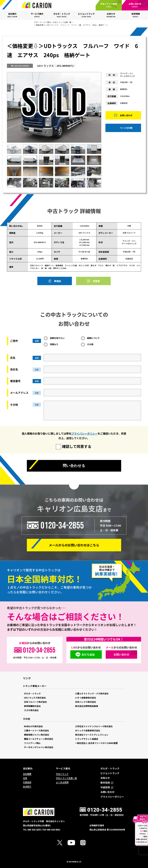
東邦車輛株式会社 (32, 706)
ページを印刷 (126, 129)
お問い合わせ (126, 116)
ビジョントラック (110, 773)
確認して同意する (77, 446)
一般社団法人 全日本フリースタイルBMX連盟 (96, 743)
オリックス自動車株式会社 (88, 730)
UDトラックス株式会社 (35, 698)
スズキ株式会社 (31, 710)
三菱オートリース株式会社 (36, 730)
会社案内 (28, 768)
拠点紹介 (27, 786)
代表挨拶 (27, 782)
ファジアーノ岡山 (32, 743)
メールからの (74, 545)
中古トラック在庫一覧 (62, 22)
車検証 (57, 281)
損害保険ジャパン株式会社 (37, 735)
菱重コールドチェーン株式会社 (39, 739)
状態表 (96, 281)
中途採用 (107, 787)
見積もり (54, 344)
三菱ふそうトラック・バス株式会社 (92, 693)
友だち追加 (88, 654)
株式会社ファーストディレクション (92, 735)
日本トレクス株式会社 (86, 702)
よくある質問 (62, 782)
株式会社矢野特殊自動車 (87, 706)
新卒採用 (107, 782)
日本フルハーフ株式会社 (35, 702)
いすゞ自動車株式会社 (86, 698)
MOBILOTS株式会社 (33, 726)
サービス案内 (45, 22)
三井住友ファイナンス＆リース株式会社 (94, 726)
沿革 (25, 778)
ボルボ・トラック (32, 693)
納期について (93, 338)
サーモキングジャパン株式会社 (39, 747)
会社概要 (27, 774)
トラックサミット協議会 (87, 739)
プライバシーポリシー (84, 433)
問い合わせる (74, 466)
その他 (90, 344)
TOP (36, 22)
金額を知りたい (57, 338)
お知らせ (105, 778)
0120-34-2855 (62, 525)
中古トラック (62, 774)
